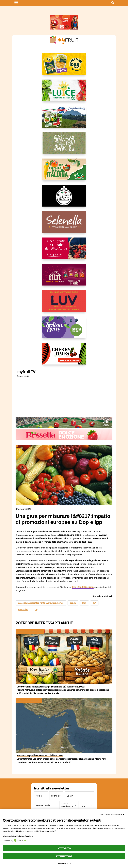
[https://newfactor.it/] (64, 277)
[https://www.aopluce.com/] (64, 93)
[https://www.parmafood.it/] (64, 66)
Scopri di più (23, 376)
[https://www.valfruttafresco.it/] (64, 172)
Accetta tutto (64, 848)
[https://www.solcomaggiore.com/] (64, 145)
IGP (94, 603)
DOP (84, 603)
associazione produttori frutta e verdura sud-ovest (41, 603)
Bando (73, 603)
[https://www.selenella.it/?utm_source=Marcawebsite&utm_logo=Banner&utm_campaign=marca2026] (64, 224)
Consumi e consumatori (30, 632)
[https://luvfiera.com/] (64, 303)
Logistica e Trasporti (29, 700)
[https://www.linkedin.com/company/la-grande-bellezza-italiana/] (64, 198)
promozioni (23, 610)
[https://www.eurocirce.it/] (64, 119)
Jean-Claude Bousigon (83, 587)
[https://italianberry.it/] (64, 330)
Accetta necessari (64, 856)
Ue (36, 610)
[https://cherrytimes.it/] (64, 356)
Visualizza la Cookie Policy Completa (18, 836)
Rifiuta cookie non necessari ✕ (112, 814)
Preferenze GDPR (64, 864)
